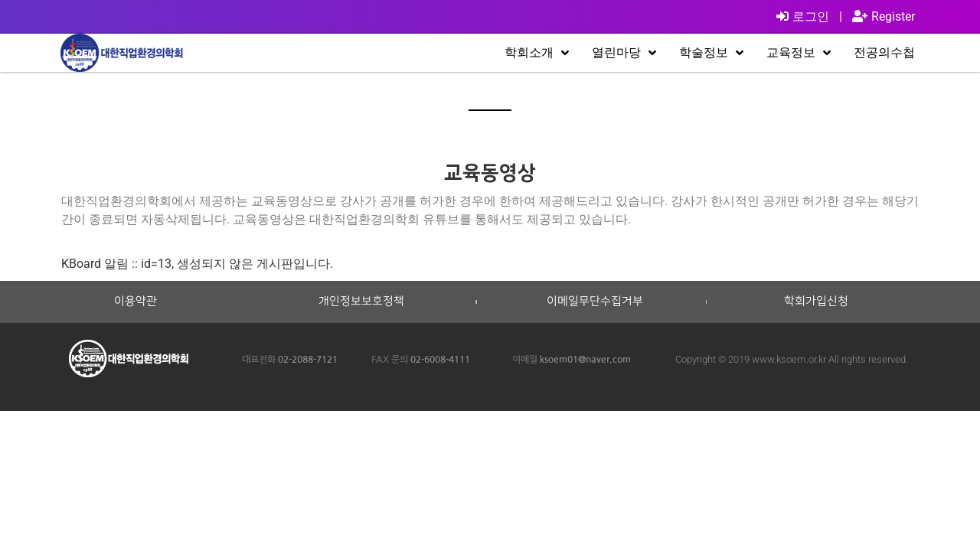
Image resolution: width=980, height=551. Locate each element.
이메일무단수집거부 (595, 302)
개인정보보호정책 (361, 302)
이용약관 (136, 302)
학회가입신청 (816, 302)
